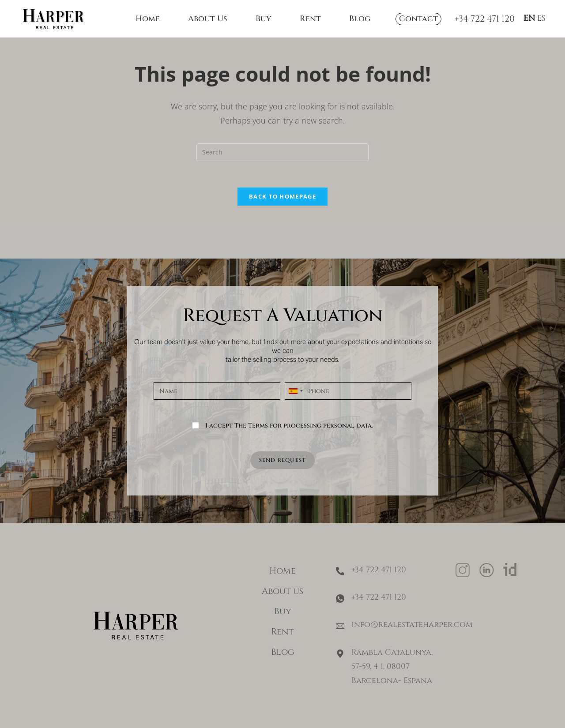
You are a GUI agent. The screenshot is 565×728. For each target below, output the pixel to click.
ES (541, 18)
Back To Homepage (282, 196)
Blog (360, 19)
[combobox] (295, 391)
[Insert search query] (282, 152)
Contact (418, 19)
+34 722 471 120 (485, 19)
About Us (208, 19)
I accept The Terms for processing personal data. (289, 426)
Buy (264, 19)
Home (148, 19)
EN (529, 18)
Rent (310, 19)
